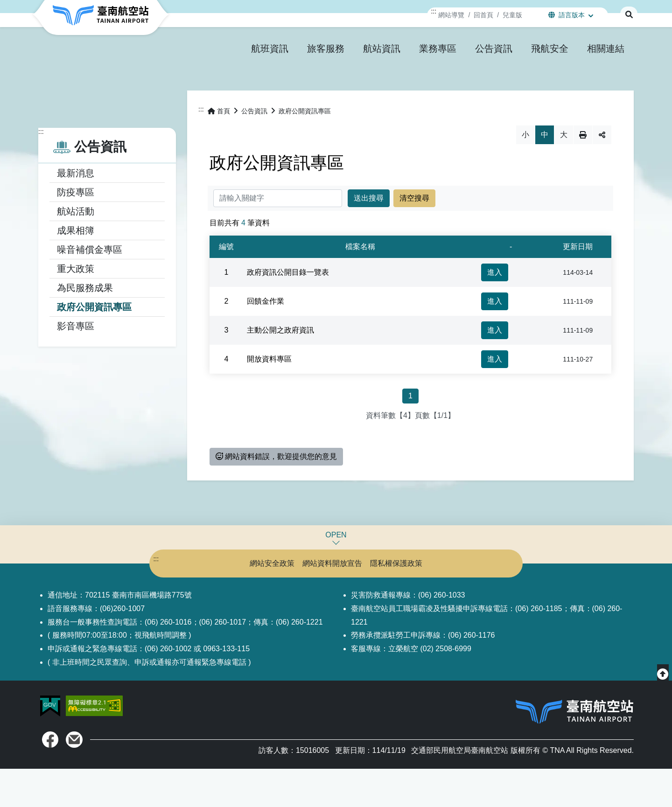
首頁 (219, 149)
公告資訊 (254, 149)
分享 (602, 173)
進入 (495, 310)
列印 (583, 173)
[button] (270, 49)
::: (434, 11)
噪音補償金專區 (90, 288)
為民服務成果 (85, 326)
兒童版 (512, 15)
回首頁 (483, 15)
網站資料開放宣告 (332, 602)
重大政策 (76, 307)
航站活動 (76, 250)
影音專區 (76, 364)
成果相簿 (76, 269)
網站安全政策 (258, 602)
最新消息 (76, 211)
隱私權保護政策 (411, 602)
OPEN (336, 573)
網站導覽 (451, 15)
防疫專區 (76, 230)
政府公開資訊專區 (94, 345)
